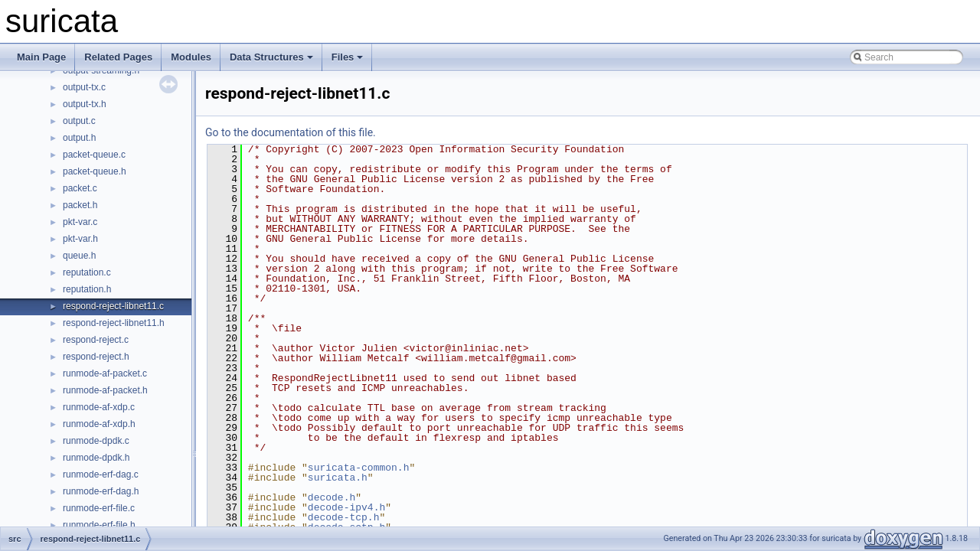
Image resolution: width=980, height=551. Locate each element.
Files (348, 57)
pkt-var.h (80, 239)
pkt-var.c (80, 222)
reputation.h (87, 289)
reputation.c (87, 272)
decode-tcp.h (344, 517)
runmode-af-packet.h (105, 390)
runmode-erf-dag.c (101, 474)
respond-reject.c (96, 340)
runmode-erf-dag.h (101, 491)
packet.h (80, 205)
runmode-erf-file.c (99, 508)
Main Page (41, 57)
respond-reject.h (96, 357)
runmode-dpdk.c (96, 441)
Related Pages (118, 57)
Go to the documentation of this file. (291, 132)
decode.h (332, 497)
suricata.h (338, 478)
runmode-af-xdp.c (99, 407)
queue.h (79, 256)
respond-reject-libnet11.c (113, 306)
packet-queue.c (94, 155)
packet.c (80, 188)
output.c (79, 121)
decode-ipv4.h (346, 507)
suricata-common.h (359, 468)
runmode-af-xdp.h (99, 424)
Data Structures (271, 57)
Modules (191, 57)
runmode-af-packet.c (105, 373)
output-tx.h (85, 104)
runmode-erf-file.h (99, 525)
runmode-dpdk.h (96, 458)
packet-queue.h (95, 171)
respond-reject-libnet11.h (114, 323)
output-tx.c (84, 87)
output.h (79, 138)
